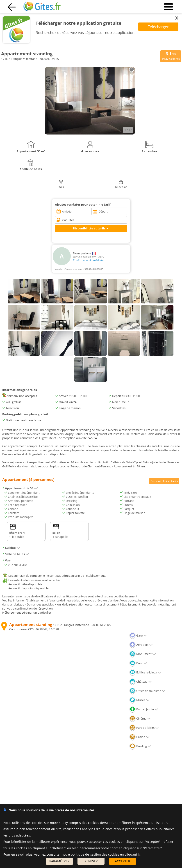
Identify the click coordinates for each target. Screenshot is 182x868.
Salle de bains (16, 554)
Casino (139, 737)
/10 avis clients (171, 56)
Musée (139, 700)
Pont (138, 663)
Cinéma (140, 718)
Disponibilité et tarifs (164, 481)
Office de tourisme (147, 691)
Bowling (140, 746)
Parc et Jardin (144, 709)
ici (140, 854)
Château (141, 682)
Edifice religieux (145, 672)
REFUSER (91, 861)
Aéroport (141, 645)
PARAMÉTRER (59, 861)
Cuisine (11, 548)
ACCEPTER (123, 861)
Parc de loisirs (144, 728)
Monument (143, 654)
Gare (138, 635)
